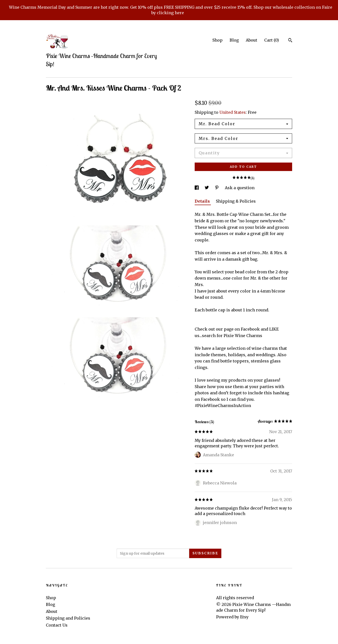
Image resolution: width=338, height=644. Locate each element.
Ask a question (240, 188)
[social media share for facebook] (197, 188)
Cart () (272, 40)
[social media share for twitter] (207, 188)
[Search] (290, 41)
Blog (234, 40)
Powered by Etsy (232, 617)
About (252, 40)
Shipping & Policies (236, 201)
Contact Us (57, 625)
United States (233, 112)
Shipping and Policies (68, 618)
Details (203, 201)
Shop (217, 40)
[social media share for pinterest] (217, 188)
